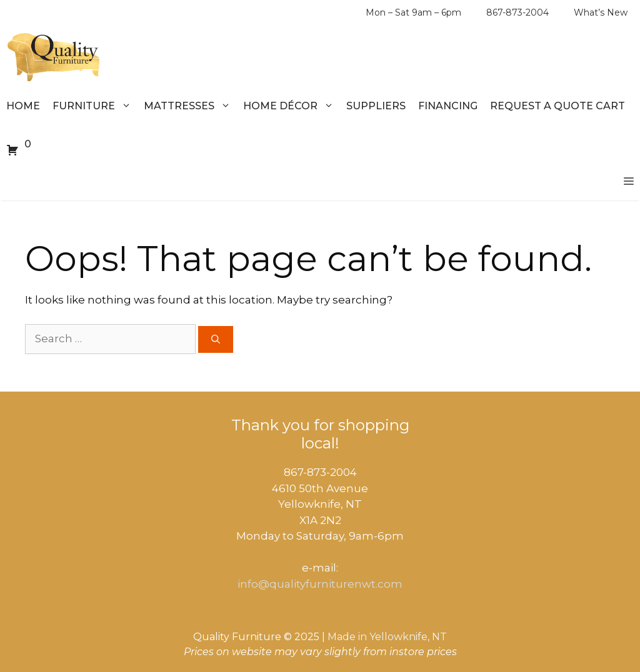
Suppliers (376, 106)
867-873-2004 (517, 12)
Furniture (95, 106)
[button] (629, 182)
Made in (347, 637)
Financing (448, 106)
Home (23, 106)
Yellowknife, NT (408, 637)
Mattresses (190, 106)
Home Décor (292, 106)
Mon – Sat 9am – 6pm (413, 12)
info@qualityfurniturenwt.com (320, 584)
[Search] (216, 339)
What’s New (601, 12)
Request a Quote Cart (557, 106)
